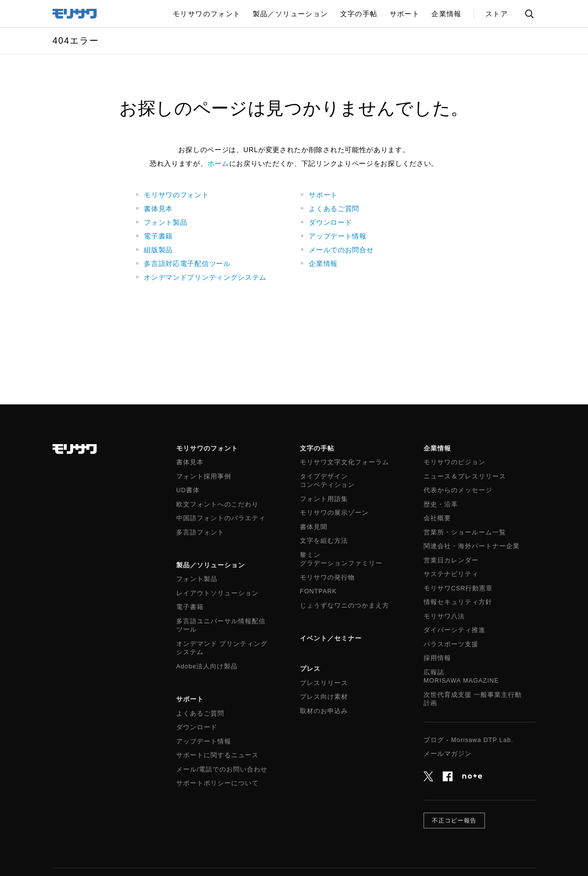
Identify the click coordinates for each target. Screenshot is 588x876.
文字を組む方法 (324, 541)
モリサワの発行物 (327, 578)
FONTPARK (318, 591)
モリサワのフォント (176, 195)
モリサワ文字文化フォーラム (345, 462)
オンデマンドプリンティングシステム (205, 277)
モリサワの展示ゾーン (334, 513)
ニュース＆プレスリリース (465, 477)
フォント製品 (165, 222)
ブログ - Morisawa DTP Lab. (468, 740)
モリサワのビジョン (454, 462)
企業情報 (323, 264)
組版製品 (158, 250)
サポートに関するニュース (217, 755)
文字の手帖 (317, 448)
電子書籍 (158, 236)
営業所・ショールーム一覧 (465, 532)
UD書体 (188, 490)
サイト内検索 (529, 14)
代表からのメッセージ (458, 490)
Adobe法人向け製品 (207, 666)
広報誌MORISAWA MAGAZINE (461, 677)
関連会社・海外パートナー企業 (472, 546)
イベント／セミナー (331, 638)
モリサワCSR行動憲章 (458, 588)
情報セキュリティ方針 (458, 602)
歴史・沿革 (441, 504)
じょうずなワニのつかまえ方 (345, 606)
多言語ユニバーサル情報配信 (221, 626)
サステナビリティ (451, 574)
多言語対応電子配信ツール (187, 264)
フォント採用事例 (204, 477)
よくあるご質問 (334, 209)
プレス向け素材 (324, 697)
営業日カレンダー (451, 560)
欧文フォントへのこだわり (217, 504)
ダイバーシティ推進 (454, 630)
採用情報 (437, 658)
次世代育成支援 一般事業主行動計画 (473, 699)
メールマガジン (448, 754)
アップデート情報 (338, 236)
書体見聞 (314, 527)
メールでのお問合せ (341, 250)
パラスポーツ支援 (451, 644)
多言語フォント (200, 532)
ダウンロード (330, 222)
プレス (310, 669)
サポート (323, 195)
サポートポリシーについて (217, 783)
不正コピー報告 (454, 821)
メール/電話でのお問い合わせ (222, 770)
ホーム (218, 163)
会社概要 (437, 518)
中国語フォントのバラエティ (221, 518)
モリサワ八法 (444, 616)
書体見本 (158, 209)
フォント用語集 (324, 499)
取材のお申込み (324, 711)
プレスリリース (324, 683)
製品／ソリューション (211, 565)
